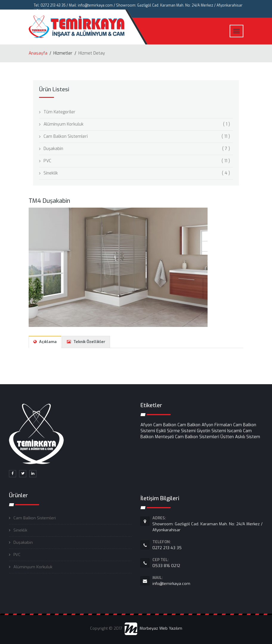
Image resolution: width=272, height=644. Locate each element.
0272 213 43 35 (208, 545)
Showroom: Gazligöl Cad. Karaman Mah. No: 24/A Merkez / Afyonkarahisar (208, 524)
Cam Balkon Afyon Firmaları (205, 425)
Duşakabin (23, 542)
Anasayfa (38, 53)
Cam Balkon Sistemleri (35, 518)
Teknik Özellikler (86, 342)
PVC (17, 555)
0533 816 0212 (208, 563)
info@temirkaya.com (208, 580)
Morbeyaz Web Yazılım (153, 628)
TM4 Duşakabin (49, 201)
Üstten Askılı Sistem (240, 437)
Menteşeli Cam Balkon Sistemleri (187, 437)
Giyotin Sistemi (211, 431)
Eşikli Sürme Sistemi (176, 431)
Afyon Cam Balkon (158, 425)
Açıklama (45, 342)
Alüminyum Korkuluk (33, 567)
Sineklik (20, 530)
